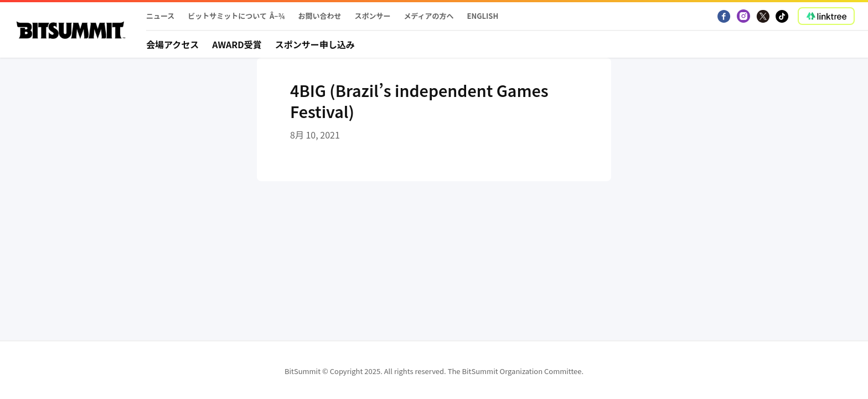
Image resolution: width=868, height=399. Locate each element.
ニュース (160, 16)
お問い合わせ (319, 16)
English (483, 16)
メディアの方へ (428, 16)
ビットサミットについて (227, 16)
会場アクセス (172, 44)
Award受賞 (237, 44)
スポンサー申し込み (315, 44)
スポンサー (372, 16)
